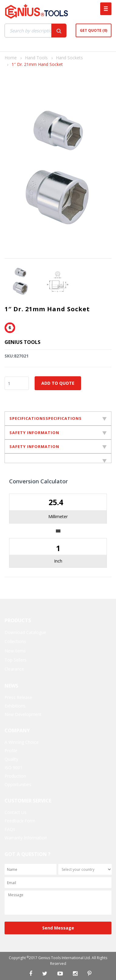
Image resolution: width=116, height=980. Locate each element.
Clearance (14, 669)
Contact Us (15, 812)
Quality (11, 759)
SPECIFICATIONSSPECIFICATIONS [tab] (58, 418)
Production (15, 776)
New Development (23, 714)
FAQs (10, 829)
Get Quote (94, 30)
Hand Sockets (69, 58)
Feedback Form (20, 821)
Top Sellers (15, 660)
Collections (15, 641)
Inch (58, 561)
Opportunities (18, 784)
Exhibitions (15, 706)
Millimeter (58, 516)
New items (15, 651)
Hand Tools (36, 58)
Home (11, 58)
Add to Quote (58, 383)
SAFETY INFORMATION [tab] (58, 433)
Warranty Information (26, 838)
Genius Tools (22, 342)
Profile (11, 751)
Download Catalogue (25, 632)
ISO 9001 (14, 768)
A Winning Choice (22, 742)
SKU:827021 (17, 356)
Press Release (18, 697)
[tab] (58, 458)
